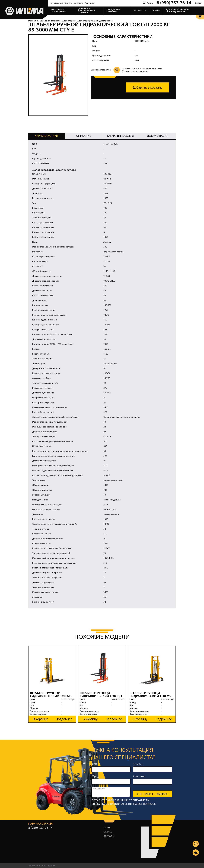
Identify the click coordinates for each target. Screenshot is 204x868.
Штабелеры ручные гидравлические (95, 21)
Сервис (107, 827)
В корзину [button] (40, 719)
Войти (198, 3)
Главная (32, 21)
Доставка (78, 3)
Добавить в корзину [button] (147, 87)
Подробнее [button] (64, 719)
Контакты (90, 3)
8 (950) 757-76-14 (174, 3)
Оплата (68, 3)
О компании (57, 3)
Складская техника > (50, 21)
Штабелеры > (69, 21)
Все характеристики (101, 70)
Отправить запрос (153, 794)
